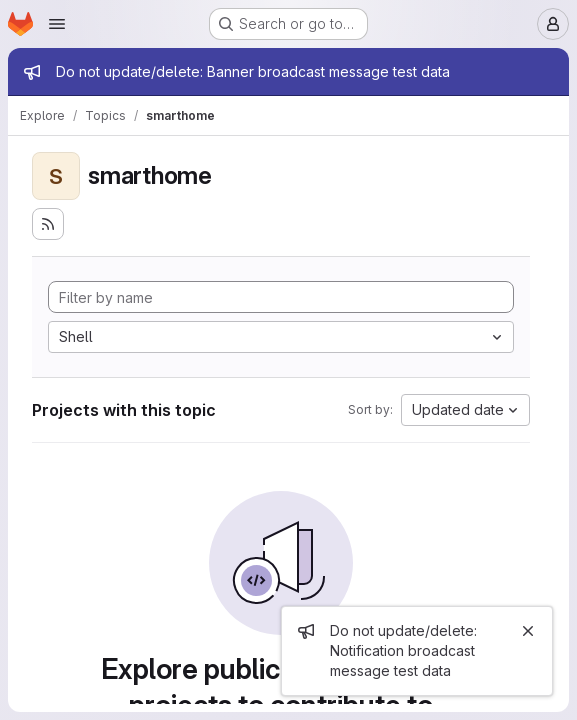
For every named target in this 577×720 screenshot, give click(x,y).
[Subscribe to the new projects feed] (48, 224)
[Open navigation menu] (57, 24)
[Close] (528, 631)
